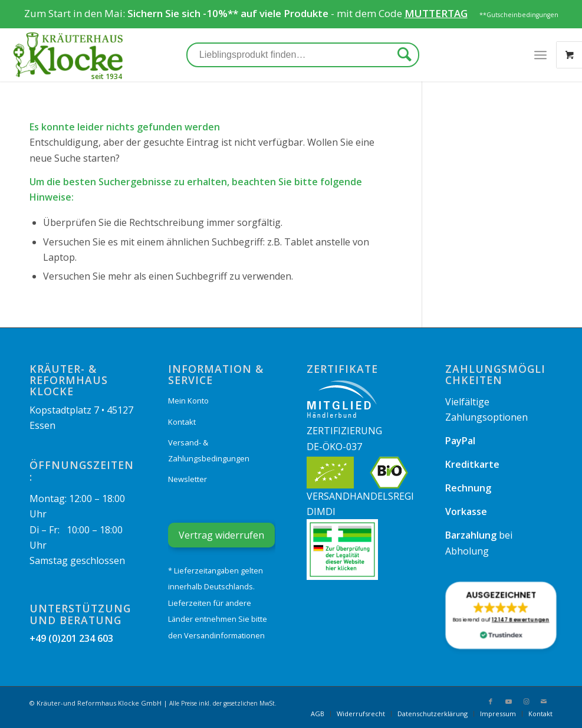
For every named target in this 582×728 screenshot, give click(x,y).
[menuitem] (318, 714)
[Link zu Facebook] (491, 701)
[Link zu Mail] (544, 701)
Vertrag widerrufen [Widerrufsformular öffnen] (221, 535)
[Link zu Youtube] (508, 701)
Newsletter (188, 479)
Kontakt (182, 422)
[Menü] (540, 55)
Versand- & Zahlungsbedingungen (209, 450)
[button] (501, 615)
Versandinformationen (224, 635)
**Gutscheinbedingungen (519, 15)
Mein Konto (188, 401)
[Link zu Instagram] (526, 701)
